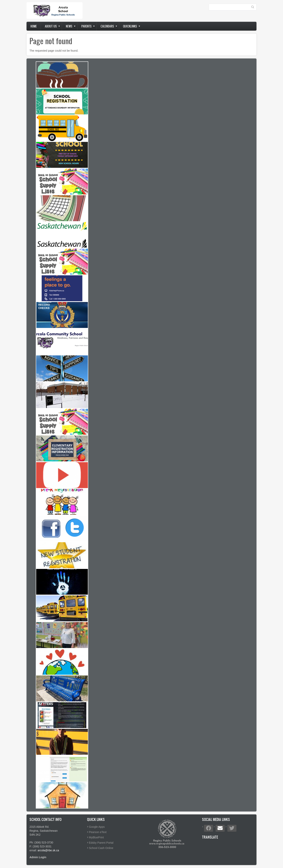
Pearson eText (98, 832)
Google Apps (97, 827)
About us (51, 26)
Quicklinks (130, 26)
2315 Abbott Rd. (39, 827)
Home (34, 26)
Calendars (107, 26)
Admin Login (38, 857)
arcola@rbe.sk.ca (48, 850)
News (69, 26)
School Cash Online (101, 848)
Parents (86, 26)
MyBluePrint (96, 837)
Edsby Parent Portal (101, 843)
